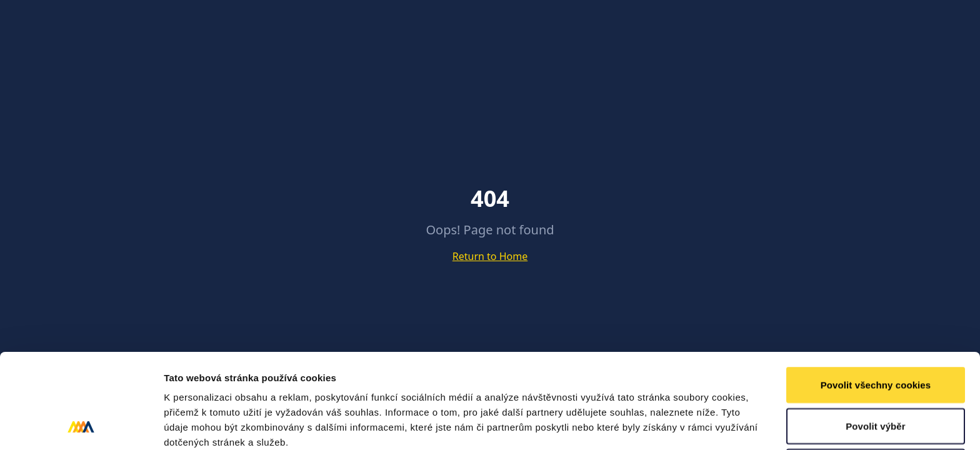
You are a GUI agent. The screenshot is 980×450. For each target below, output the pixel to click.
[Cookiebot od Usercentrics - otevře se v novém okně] (81, 426)
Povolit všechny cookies (876, 296)
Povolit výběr (876, 337)
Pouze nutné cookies (875, 378)
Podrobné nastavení (671, 425)
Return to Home (490, 256)
